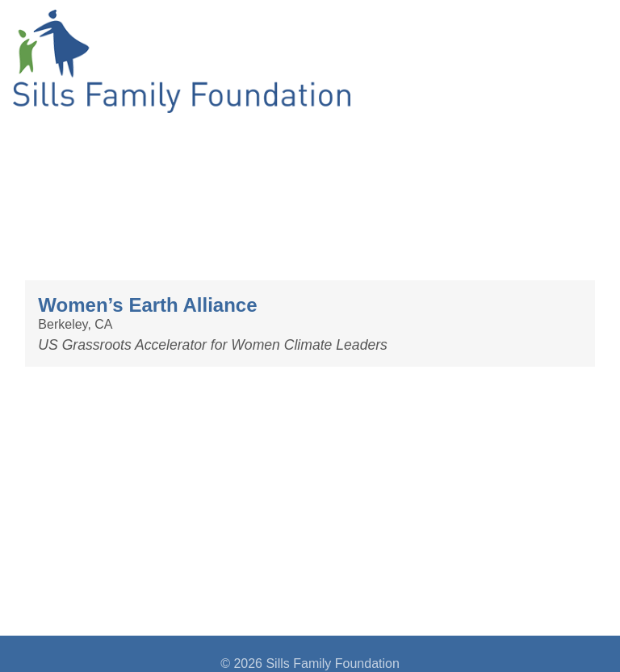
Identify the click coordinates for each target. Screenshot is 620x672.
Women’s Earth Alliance (147, 305)
